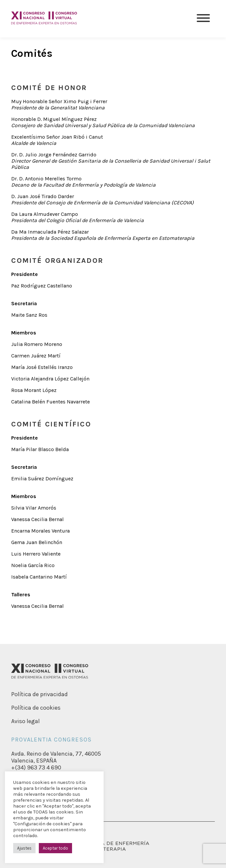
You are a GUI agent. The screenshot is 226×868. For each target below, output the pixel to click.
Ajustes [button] (24, 848)
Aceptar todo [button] (55, 848)
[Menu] (203, 19)
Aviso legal (25, 721)
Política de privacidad (39, 694)
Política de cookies (36, 708)
